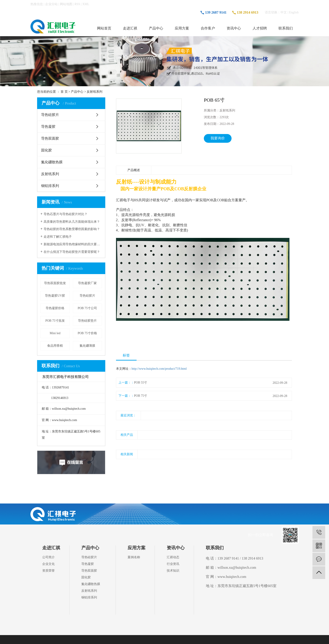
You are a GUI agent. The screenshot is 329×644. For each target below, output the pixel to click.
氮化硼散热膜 (52, 162)
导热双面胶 (50, 138)
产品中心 (156, 28)
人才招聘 (260, 28)
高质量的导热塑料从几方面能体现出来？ (72, 222)
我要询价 (218, 138)
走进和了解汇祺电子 (58, 237)
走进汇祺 (130, 28)
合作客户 (208, 28)
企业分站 (51, 4)
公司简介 (49, 557)
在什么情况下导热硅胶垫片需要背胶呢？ (72, 252)
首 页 (64, 92)
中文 (284, 12)
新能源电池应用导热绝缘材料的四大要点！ (73, 244)
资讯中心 (234, 28)
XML (86, 4)
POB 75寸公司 (87, 308)
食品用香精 (55, 346)
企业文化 (49, 564)
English (294, 12)
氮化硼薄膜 (87, 346)
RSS (77, 4)
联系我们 (286, 28)
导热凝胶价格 (55, 308)
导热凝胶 (48, 127)
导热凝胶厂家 (87, 283)
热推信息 (37, 4)
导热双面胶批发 (55, 283)
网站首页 (104, 28)
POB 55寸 (141, 383)
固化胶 (46, 150)
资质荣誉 (49, 571)
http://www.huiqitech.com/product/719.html (159, 369)
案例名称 (134, 557)
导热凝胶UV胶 (55, 296)
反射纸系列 (95, 92)
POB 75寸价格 (87, 333)
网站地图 (66, 4)
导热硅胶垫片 (87, 321)
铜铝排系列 (50, 186)
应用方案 (182, 28)
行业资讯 (173, 564)
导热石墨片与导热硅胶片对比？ (65, 214)
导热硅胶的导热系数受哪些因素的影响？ (72, 229)
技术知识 (173, 571)
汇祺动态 (173, 557)
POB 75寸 (141, 396)
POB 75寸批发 (55, 321)
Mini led (55, 333)
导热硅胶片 (50, 115)
